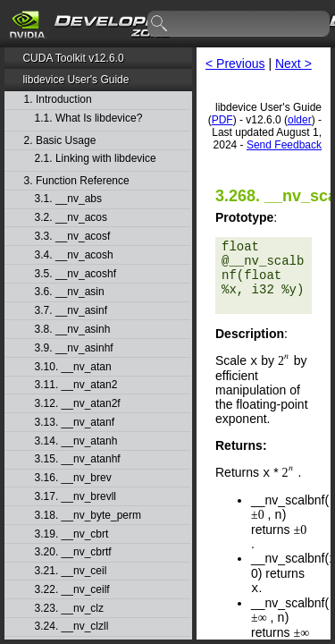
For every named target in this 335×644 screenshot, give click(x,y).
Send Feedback (284, 145)
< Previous (235, 64)
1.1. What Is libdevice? (89, 119)
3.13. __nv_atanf (75, 423)
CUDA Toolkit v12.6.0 (73, 58)
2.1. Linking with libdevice (96, 159)
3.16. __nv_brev (73, 478)
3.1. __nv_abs (68, 199)
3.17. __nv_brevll (75, 497)
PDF (222, 120)
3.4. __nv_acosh (74, 255)
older (300, 120)
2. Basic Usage (60, 141)
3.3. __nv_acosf (73, 237)
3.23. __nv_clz (69, 609)
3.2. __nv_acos (71, 218)
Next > (293, 64)
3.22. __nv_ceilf (72, 590)
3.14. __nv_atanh (76, 441)
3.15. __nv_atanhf (78, 459)
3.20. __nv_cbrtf (73, 552)
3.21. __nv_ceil (71, 571)
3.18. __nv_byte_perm (88, 516)
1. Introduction (58, 100)
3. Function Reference (77, 181)
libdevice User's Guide (75, 80)
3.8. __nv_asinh (73, 330)
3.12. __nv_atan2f (78, 404)
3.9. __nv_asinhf (74, 348)
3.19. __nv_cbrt (72, 534)
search (160, 24)
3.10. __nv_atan (73, 367)
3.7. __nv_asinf (71, 311)
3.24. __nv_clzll (72, 627)
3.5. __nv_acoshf (75, 274)
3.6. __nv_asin (70, 292)
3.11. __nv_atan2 (76, 385)
